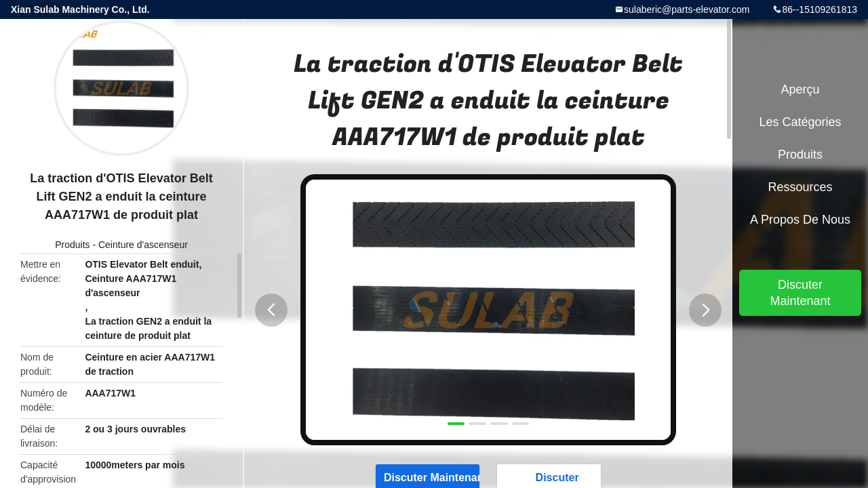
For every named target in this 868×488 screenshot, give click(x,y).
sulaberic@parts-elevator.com (687, 9)
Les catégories (800, 122)
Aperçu (800, 89)
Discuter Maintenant (800, 293)
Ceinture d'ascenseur (143, 245)
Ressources (800, 187)
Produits (72, 245)
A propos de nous (800, 220)
